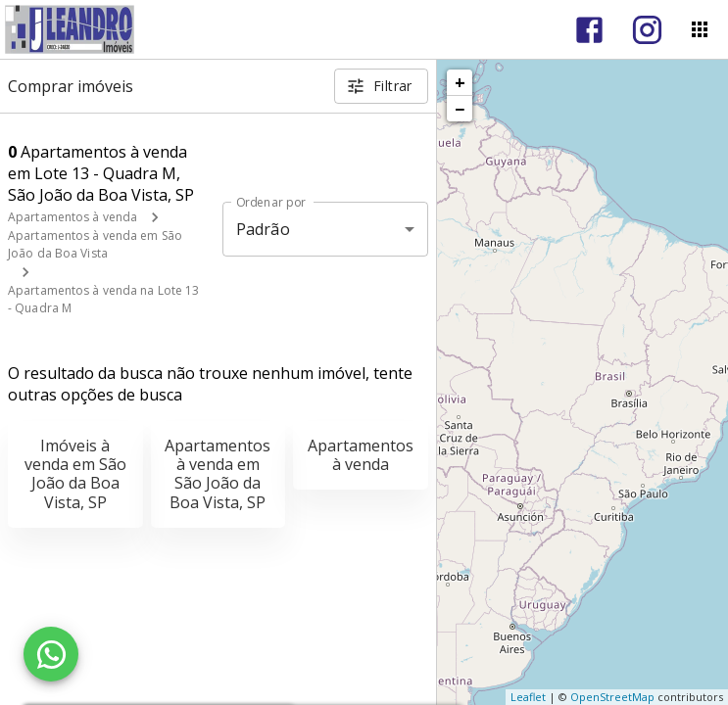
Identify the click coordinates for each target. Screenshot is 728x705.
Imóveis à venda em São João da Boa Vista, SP (75, 474)
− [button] (460, 109)
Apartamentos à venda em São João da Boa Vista (95, 244)
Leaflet (528, 697)
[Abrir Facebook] (589, 30)
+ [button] (460, 82)
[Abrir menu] (700, 29)
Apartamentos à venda (73, 217)
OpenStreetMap (612, 697)
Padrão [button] (263, 229)
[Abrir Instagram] (647, 30)
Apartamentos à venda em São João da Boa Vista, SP (218, 474)
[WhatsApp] (51, 654)
